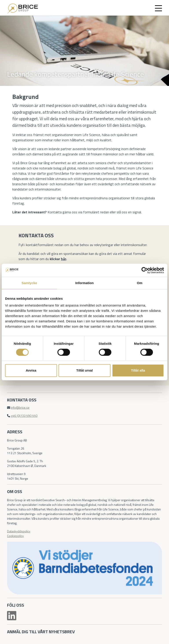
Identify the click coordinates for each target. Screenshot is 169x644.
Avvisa (31, 370)
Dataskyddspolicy (19, 531)
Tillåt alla (138, 370)
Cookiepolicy (15, 536)
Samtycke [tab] (29, 283)
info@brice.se (20, 407)
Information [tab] (84, 283)
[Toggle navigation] (158, 8)
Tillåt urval (85, 370)
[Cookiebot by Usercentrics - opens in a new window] (145, 270)
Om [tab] (140, 283)
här (63, 259)
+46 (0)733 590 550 (24, 416)
